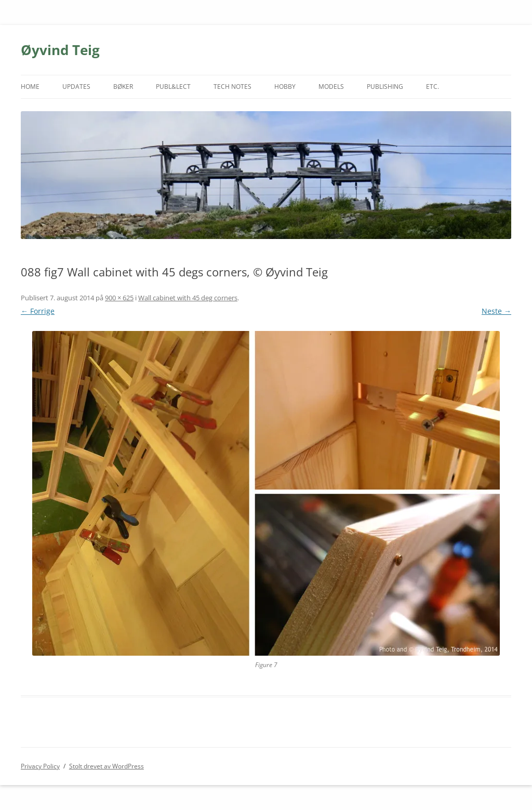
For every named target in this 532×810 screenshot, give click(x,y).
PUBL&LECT (173, 87)
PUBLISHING (385, 87)
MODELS (331, 87)
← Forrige (38, 311)
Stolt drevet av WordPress (107, 766)
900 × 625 (119, 298)
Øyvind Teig (60, 50)
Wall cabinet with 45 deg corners (188, 298)
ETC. (433, 87)
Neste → (496, 311)
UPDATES (76, 87)
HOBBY (285, 87)
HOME (30, 87)
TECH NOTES (232, 87)
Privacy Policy (40, 766)
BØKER (123, 87)
